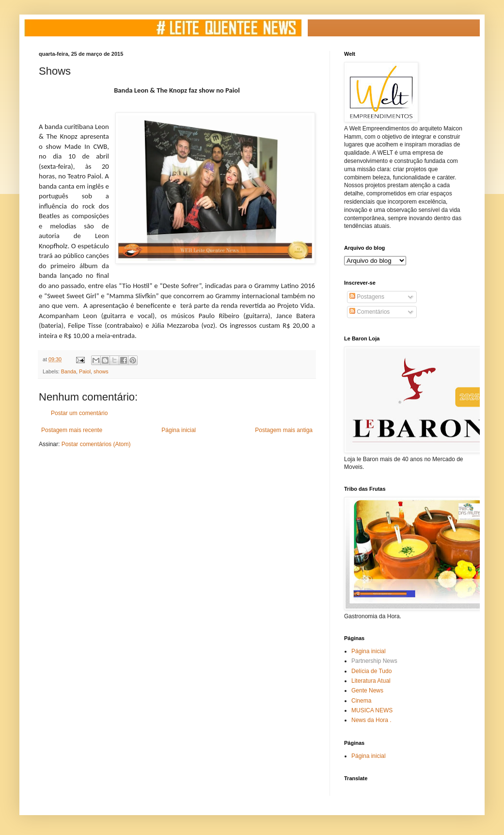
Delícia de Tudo (371, 671)
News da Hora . (371, 720)
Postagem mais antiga (284, 430)
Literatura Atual (371, 681)
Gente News (367, 690)
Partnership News (374, 661)
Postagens (367, 297)
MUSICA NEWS (372, 710)
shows (101, 371)
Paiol (85, 371)
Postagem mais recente (72, 430)
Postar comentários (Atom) (96, 444)
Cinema (361, 701)
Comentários (370, 312)
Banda (69, 371)
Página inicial (179, 430)
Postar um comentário (79, 413)
